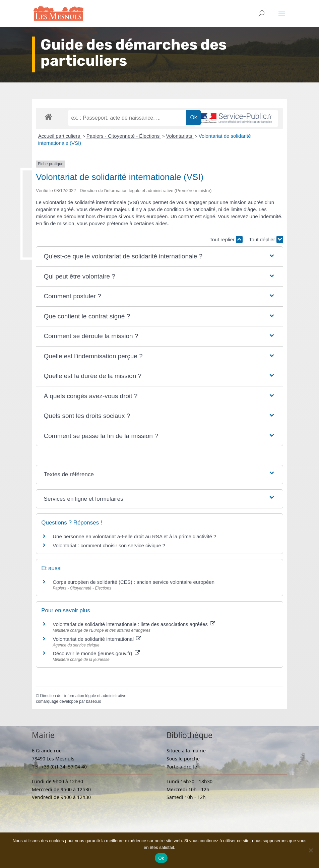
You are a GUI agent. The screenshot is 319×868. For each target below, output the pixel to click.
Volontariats (180, 136)
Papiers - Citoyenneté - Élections (124, 136)
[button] (160, 257)
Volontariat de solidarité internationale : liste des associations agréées (134, 624)
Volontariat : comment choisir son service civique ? (109, 545)
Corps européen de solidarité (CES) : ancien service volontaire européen (134, 582)
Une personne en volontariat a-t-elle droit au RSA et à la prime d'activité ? (134, 536)
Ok (161, 858)
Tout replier (226, 239)
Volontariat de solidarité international (97, 639)
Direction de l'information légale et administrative (83, 696)
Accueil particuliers (60, 136)
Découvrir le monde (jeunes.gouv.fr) (96, 653)
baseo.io (94, 701)
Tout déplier (266, 239)
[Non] (311, 850)
